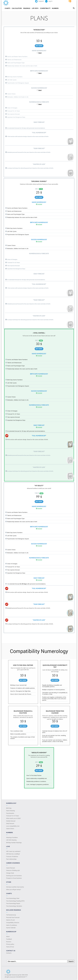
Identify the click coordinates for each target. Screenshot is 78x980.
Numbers (55, 8)
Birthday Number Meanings (14, 843)
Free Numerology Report (13, 903)
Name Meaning (10, 811)
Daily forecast (10, 823)
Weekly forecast (11, 821)
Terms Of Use (10, 947)
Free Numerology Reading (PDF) (15, 901)
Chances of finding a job (13, 870)
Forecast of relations (12, 856)
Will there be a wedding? (13, 854)
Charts (7, 8)
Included (39, 204)
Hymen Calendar (11, 928)
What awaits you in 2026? (13, 818)
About (8, 936)
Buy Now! (39, 46)
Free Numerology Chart (13, 898)
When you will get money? (14, 889)
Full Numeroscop (11, 915)
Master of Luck (10, 920)
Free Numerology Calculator (14, 906)
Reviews (9, 942)
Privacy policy (10, 944)
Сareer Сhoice (10, 829)
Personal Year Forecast (13, 917)
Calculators (17, 8)
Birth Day (9, 808)
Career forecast (11, 868)
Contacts (9, 953)
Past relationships (11, 859)
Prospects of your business (14, 878)
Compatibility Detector (13, 923)
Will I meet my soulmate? (13, 851)
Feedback (9, 939)
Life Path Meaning (11, 840)
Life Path (35, 8)
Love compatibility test (13, 826)
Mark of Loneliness (12, 925)
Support (39, 1)
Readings (27, 8)
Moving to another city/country (15, 887)
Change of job (10, 873)
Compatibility (45, 8)
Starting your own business (14, 876)
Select (40, 53)
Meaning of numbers (12, 837)
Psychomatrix (10, 813)
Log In (49, 1)
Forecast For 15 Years (13, 816)
